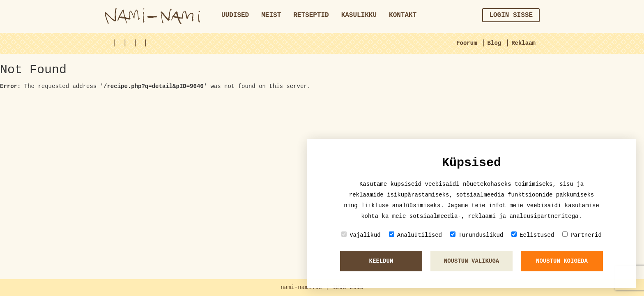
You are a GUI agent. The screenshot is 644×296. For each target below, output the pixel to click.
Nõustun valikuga (471, 261)
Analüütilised (415, 235)
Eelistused (533, 235)
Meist (271, 15)
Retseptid (311, 15)
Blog (494, 43)
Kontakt (403, 15)
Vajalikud (361, 235)
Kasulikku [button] (359, 15)
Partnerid (582, 235)
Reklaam (523, 43)
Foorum (467, 43)
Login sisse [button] (511, 15)
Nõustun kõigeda (562, 261)
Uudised (235, 15)
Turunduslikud (477, 235)
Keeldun (381, 261)
